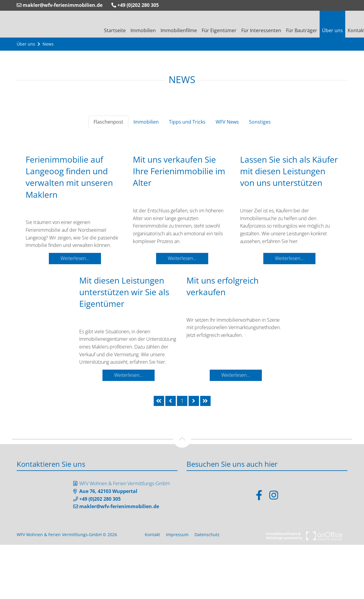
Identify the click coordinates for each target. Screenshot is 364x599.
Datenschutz (207, 535)
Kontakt (152, 535)
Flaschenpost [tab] (108, 122)
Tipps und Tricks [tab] (187, 122)
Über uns (332, 30)
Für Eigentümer (219, 30)
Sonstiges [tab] (260, 122)
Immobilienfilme (179, 30)
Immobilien (143, 30)
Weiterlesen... (75, 258)
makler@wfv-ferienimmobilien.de (60, 5)
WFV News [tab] (227, 122)
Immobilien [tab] (146, 122)
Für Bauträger (302, 30)
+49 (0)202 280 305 (135, 5)
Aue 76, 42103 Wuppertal (108, 491)
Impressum (177, 535)
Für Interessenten (261, 30)
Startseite (115, 30)
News (48, 44)
